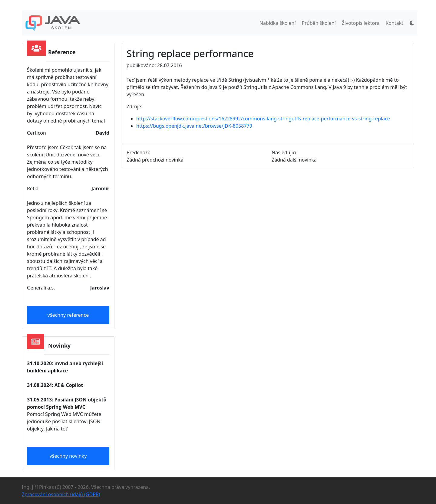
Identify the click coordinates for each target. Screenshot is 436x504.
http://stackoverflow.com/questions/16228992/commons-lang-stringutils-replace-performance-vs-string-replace (263, 119)
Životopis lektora (361, 23)
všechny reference (68, 315)
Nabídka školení (278, 23)
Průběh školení (319, 23)
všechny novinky (68, 456)
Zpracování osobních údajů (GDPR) (61, 494)
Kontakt (394, 23)
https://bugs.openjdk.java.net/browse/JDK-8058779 (194, 126)
